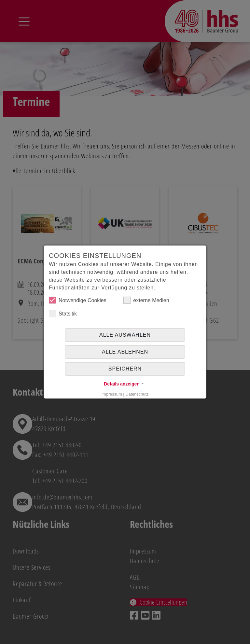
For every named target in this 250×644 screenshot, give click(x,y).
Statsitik (63, 314)
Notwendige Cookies (78, 300)
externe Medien (146, 300)
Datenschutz (137, 394)
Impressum (112, 394)
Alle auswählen (125, 335)
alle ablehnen (125, 352)
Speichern (125, 369)
